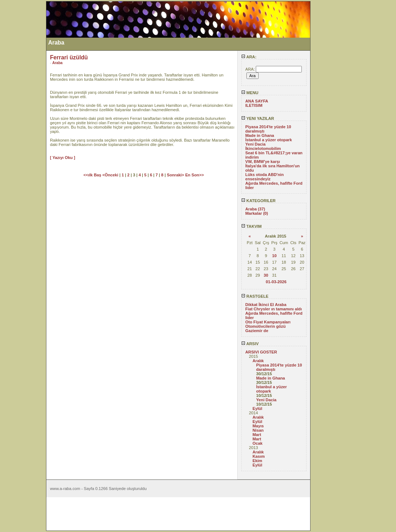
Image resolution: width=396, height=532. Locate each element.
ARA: (249, 57)
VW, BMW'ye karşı (263, 162)
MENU (250, 93)
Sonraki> (176, 175)
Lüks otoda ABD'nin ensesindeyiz (264, 177)
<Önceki (111, 175)
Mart (257, 435)
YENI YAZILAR (258, 118)
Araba (57, 63)
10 (274, 256)
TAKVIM (251, 226)
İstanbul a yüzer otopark (269, 140)
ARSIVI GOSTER (261, 352)
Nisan (258, 430)
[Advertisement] (23, 110)
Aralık (258, 361)
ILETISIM (254, 105)
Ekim (257, 461)
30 (266, 275)
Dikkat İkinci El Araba (266, 305)
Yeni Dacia (255, 144)
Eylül (257, 409)
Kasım (259, 456)
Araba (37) (255, 209)
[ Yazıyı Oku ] (62, 158)
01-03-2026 (276, 282)
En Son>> (195, 175)
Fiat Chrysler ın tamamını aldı (274, 309)
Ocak (257, 443)
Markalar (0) (257, 213)
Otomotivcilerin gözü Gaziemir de (265, 328)
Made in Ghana (260, 135)
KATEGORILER (259, 201)
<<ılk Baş (93, 175)
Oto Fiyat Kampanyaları (268, 322)
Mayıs (258, 426)
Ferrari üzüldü (69, 57)
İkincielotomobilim (263, 148)
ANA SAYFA (257, 101)
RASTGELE (255, 296)
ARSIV (250, 344)
